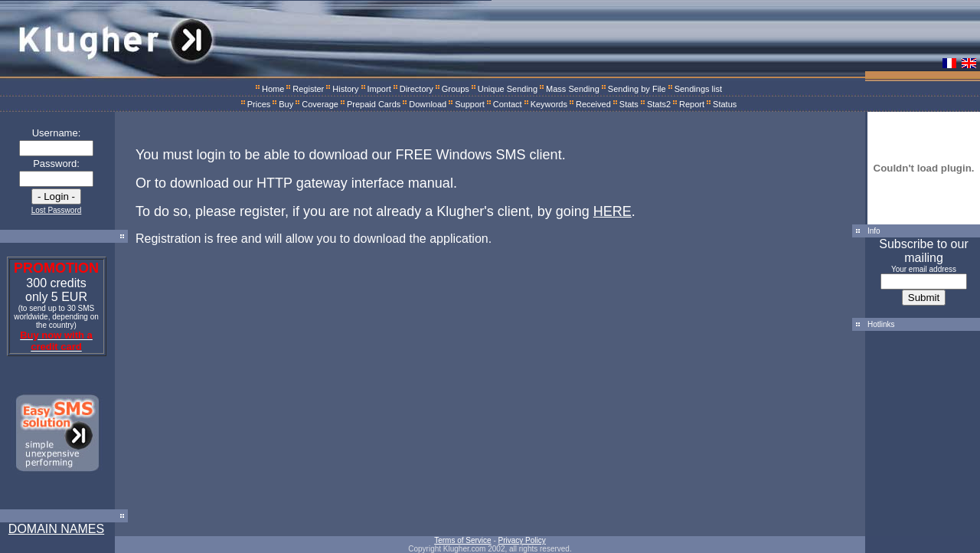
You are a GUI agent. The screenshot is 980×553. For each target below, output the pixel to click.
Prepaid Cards (374, 104)
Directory (416, 89)
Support (470, 104)
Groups (456, 89)
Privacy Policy (522, 540)
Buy (286, 104)
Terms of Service (462, 540)
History (345, 89)
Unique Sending (508, 89)
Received (593, 104)
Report (692, 104)
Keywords (549, 104)
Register (308, 89)
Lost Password (57, 210)
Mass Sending (573, 89)
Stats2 (659, 104)
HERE (612, 211)
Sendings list (698, 89)
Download (428, 104)
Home (273, 89)
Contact (508, 104)
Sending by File (637, 89)
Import (379, 89)
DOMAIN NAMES (56, 529)
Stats (629, 104)
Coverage (320, 104)
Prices (259, 104)
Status (725, 104)
